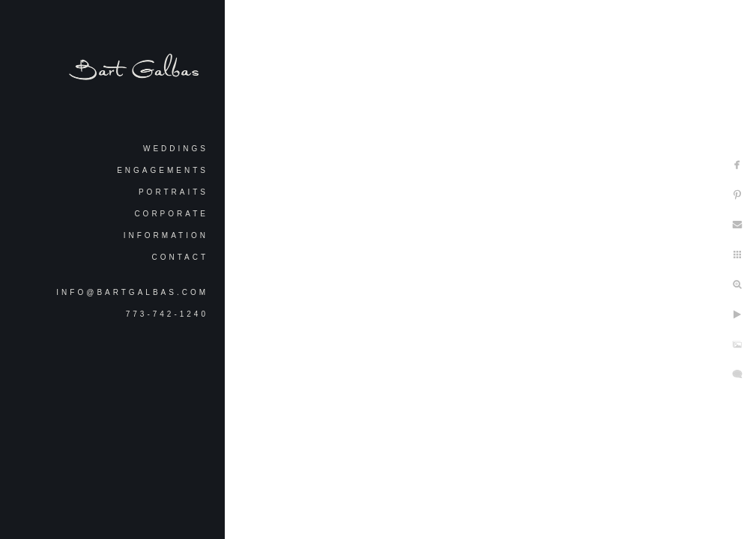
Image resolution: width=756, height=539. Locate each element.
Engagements (163, 170)
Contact (180, 257)
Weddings (176, 149)
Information (166, 235)
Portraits (173, 192)
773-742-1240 (167, 314)
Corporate (171, 214)
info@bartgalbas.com (132, 292)
